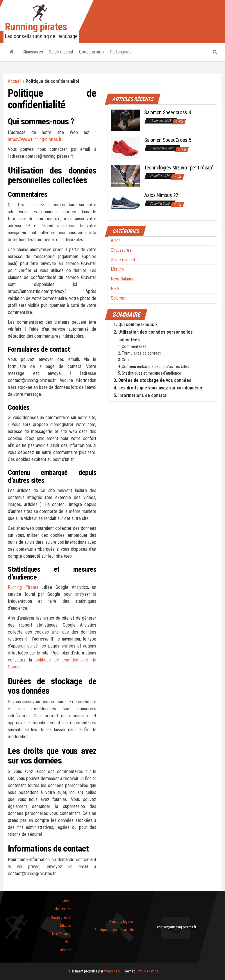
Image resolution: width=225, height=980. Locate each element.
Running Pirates (23, 587)
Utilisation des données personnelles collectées (156, 336)
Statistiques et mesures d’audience (151, 373)
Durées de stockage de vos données (155, 380)
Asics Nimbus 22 (161, 195)
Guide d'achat (61, 52)
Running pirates (36, 27)
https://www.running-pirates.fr (35, 139)
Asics (116, 240)
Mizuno (117, 269)
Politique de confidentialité (114, 930)
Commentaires (134, 347)
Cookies (129, 360)
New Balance (123, 279)
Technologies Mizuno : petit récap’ (178, 168)
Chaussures (33, 52)
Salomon (119, 298)
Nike (115, 288)
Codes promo (91, 52)
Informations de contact (142, 395)
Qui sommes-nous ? (138, 324)
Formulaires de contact (141, 353)
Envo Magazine (147, 971)
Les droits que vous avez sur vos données (160, 388)
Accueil (15, 81)
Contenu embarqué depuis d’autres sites (156, 367)
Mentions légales (121, 921)
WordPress (112, 971)
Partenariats (121, 52)
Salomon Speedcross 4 (167, 112)
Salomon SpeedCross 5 (168, 140)
